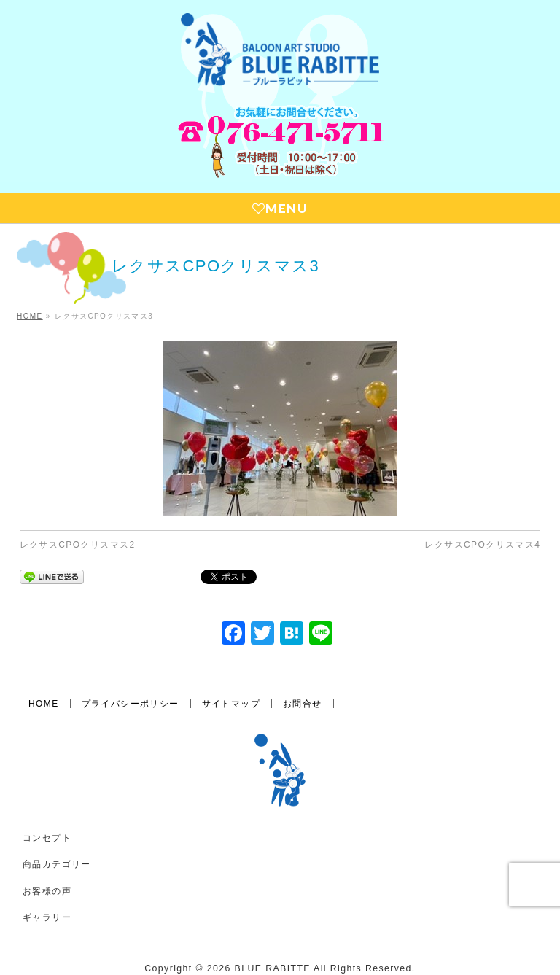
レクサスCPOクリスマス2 (78, 545)
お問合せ (303, 704)
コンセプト (47, 838)
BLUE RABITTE (273, 968)
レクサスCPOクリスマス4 (482, 545)
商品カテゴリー (57, 864)
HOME (44, 704)
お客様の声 (47, 891)
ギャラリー (47, 917)
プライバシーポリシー (131, 704)
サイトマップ (231, 704)
